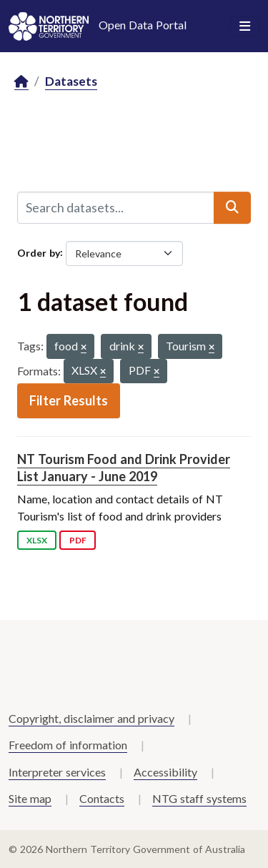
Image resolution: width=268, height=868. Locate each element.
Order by (39, 252)
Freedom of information (68, 745)
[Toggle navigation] (245, 26)
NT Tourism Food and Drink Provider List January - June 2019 (124, 467)
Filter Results (69, 400)
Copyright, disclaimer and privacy (91, 718)
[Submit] (232, 207)
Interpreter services (57, 772)
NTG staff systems (199, 798)
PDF (78, 540)
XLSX (37, 540)
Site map (30, 798)
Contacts (102, 798)
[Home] (21, 82)
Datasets (71, 81)
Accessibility (165, 772)
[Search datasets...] (116, 207)
